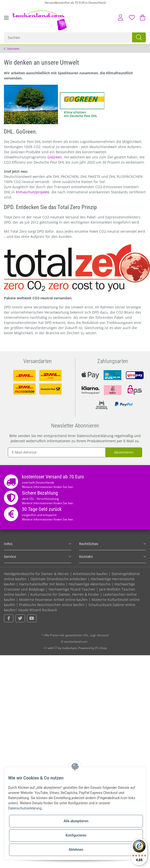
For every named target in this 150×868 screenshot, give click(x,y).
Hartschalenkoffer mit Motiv (42, 584)
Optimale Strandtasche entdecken (59, 579)
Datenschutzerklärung (95, 436)
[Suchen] (68, 37)
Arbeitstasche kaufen (90, 574)
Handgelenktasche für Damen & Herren (36, 574)
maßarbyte (69, 648)
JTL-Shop (101, 648)
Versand (103, 635)
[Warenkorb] (141, 17)
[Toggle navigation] (6, 21)
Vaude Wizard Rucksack (38, 610)
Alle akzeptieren (76, 821)
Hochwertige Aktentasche (90, 584)
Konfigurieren (76, 835)
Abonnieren (124, 452)
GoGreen (55, 157)
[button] (121, 17)
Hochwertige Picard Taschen (72, 589)
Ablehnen (76, 850)
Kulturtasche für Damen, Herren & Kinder (65, 594)
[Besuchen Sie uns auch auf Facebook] (9, 618)
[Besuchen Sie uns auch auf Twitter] (20, 618)
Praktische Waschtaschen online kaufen (52, 605)
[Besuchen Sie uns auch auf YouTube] (32, 618)
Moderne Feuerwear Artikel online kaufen (53, 600)
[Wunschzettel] (132, 17)
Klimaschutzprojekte (33, 192)
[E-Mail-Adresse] (57, 452)
